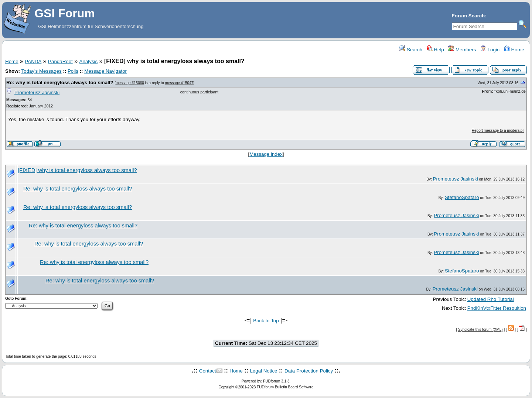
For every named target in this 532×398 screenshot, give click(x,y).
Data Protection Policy (309, 371)
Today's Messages (41, 71)
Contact (208, 371)
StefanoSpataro (462, 197)
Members (462, 50)
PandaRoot (60, 61)
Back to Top (266, 321)
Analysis (89, 61)
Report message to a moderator (498, 131)
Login (490, 50)
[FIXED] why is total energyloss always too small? (77, 170)
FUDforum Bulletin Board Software (285, 387)
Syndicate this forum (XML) (480, 330)
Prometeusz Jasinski (37, 92)
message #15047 (179, 83)
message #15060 (130, 83)
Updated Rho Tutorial (491, 299)
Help (435, 50)
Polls (73, 71)
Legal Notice (263, 371)
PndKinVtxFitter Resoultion (497, 308)
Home (514, 50)
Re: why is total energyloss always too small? (60, 83)
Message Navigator (105, 71)
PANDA (33, 61)
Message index (266, 154)
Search (411, 50)
